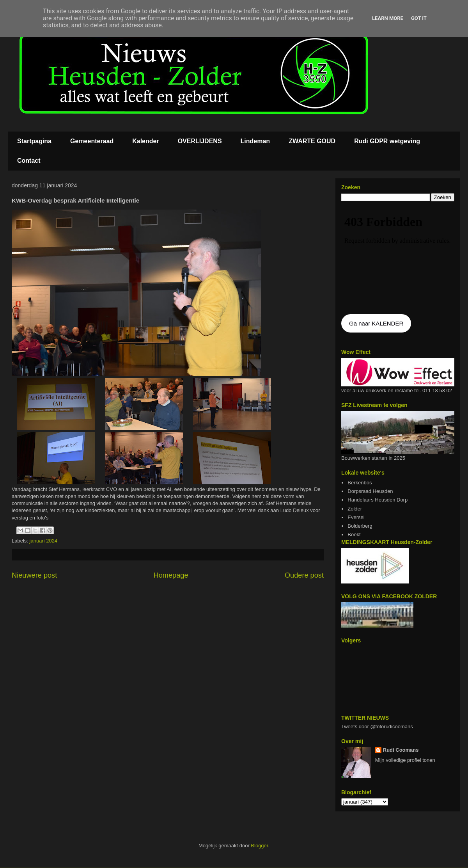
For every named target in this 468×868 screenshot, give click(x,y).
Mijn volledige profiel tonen (405, 760)
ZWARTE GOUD (312, 141)
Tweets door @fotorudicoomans (377, 727)
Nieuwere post (34, 575)
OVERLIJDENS (200, 141)
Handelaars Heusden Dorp (378, 500)
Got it (419, 18)
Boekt (354, 534)
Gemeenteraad (92, 141)
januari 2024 (44, 541)
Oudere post (304, 575)
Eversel (356, 517)
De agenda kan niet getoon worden (398, 258)
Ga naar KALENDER (376, 323)
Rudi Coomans (401, 750)
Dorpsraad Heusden (370, 491)
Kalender (145, 141)
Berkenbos (360, 483)
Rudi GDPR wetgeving (387, 141)
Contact (29, 161)
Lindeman (255, 141)
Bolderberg (360, 526)
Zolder (355, 509)
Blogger (259, 846)
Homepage (171, 575)
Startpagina (34, 141)
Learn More (388, 18)
